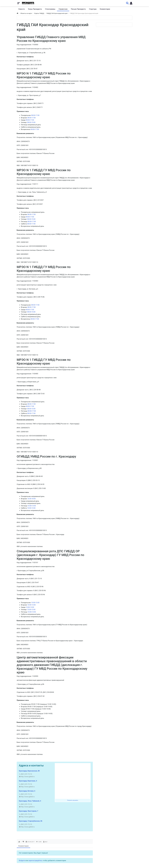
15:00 (33, 122)
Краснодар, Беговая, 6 (27, 791)
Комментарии (24, 846)
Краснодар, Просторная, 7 (29, 811)
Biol (46, 842)
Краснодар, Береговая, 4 (28, 781)
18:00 (34, 499)
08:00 (33, 115)
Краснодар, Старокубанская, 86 (31, 821)
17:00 (37, 115)
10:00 (30, 506)
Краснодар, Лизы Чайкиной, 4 (30, 801)
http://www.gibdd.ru (28, 777)
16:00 (29, 499)
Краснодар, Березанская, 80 (29, 771)
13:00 (34, 506)
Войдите (22, 861)
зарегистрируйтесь (36, 861)
